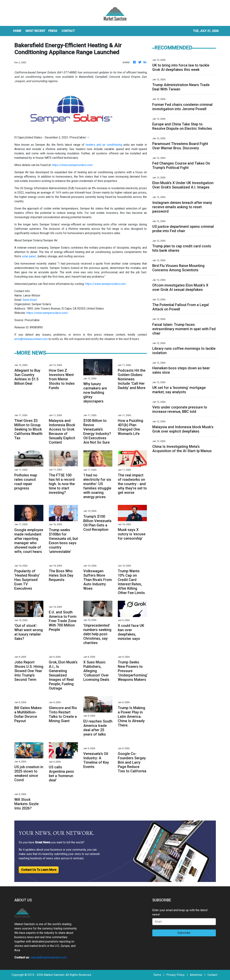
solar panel (29, 256)
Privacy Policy (176, 975)
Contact (212, 975)
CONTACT (68, 31)
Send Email (30, 300)
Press (53, 31)
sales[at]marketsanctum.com (48, 957)
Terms (157, 975)
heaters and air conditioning (104, 145)
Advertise (196, 975)
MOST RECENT (35, 31)
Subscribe (184, 933)
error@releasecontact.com (31, 339)
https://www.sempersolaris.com (72, 165)
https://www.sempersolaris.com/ (47, 313)
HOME (17, 31)
